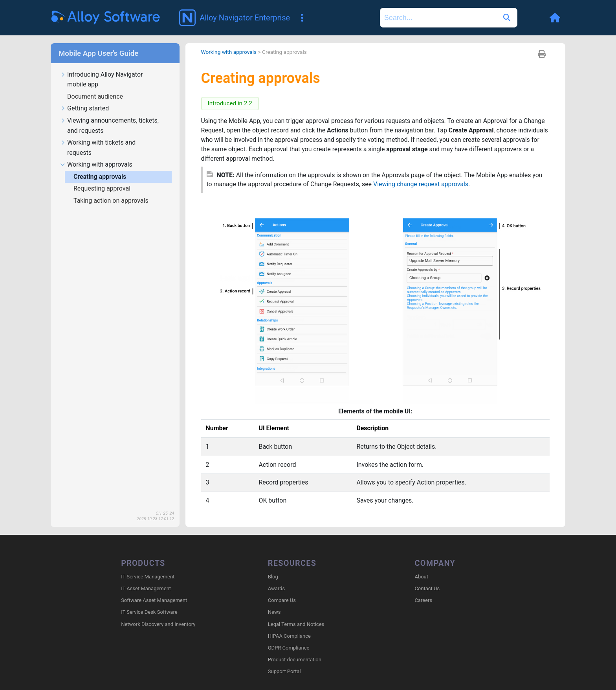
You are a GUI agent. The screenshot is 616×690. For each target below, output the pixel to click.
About (421, 577)
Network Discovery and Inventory (158, 624)
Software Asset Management (154, 600)
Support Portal (284, 672)
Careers (423, 600)
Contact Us (427, 588)
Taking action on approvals (112, 201)
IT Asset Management (146, 588)
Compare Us (282, 600)
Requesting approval (103, 188)
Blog (273, 577)
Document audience (96, 96)
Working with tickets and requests (98, 148)
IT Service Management (148, 577)
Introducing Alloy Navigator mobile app (101, 80)
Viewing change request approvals (422, 184)
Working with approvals (96, 165)
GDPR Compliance (289, 648)
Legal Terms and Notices (296, 624)
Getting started (84, 109)
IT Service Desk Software (149, 612)
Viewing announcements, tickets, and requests (109, 126)
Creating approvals (101, 177)
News (274, 612)
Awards (276, 588)
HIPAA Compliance (289, 636)
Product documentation (295, 660)
